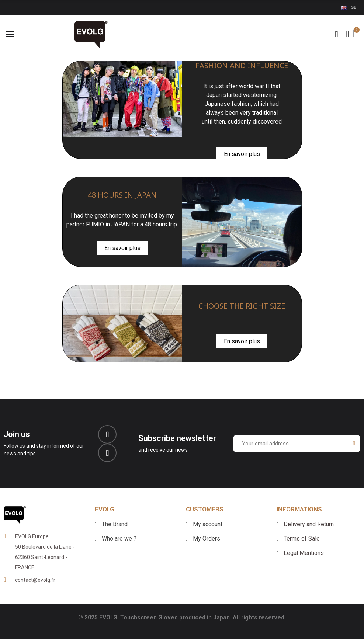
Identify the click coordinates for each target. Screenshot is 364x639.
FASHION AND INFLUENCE (242, 65)
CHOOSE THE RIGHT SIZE (242, 306)
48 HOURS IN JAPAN (122, 195)
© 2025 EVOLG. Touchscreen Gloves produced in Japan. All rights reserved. (182, 617)
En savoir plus (242, 154)
